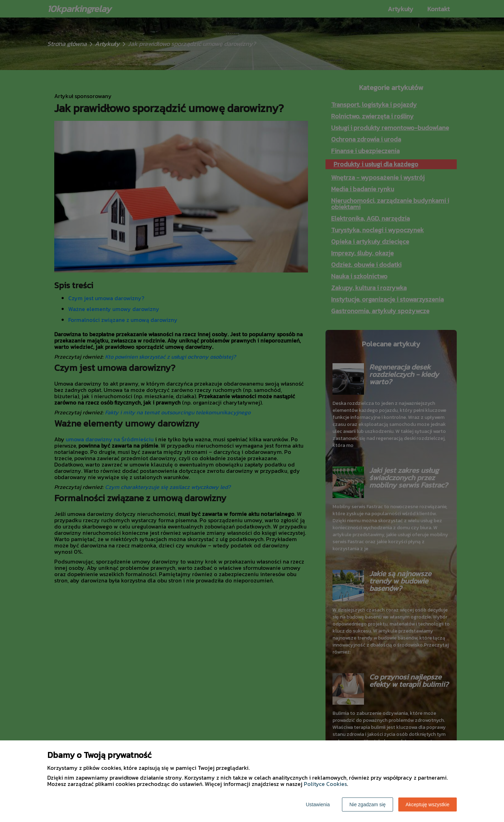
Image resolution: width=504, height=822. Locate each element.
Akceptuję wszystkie (428, 804)
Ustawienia (318, 804)
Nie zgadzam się (367, 804)
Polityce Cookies (325, 784)
